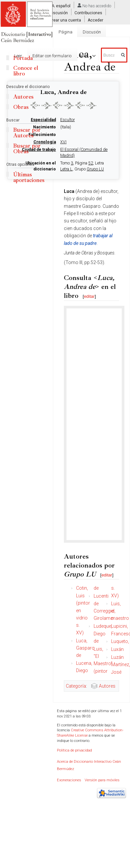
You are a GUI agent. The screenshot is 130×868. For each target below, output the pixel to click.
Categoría (76, 686)
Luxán (117, 649)
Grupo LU (95, 169)
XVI (63, 142)
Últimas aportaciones (29, 177)
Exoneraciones (69, 780)
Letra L (66, 169)
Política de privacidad (74, 750)
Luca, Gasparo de (85, 648)
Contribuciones (88, 13)
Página (65, 32)
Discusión (59, 13)
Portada (23, 58)
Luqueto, (120, 641)
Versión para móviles (102, 780)
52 (91, 163)
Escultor (67, 120)
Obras (21, 107)
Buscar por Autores (27, 133)
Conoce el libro (26, 71)
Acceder (95, 20)
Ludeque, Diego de (103, 634)
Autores (107, 686)
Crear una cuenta (65, 20)
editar (89, 296)
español (63, 6)
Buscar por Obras (27, 149)
